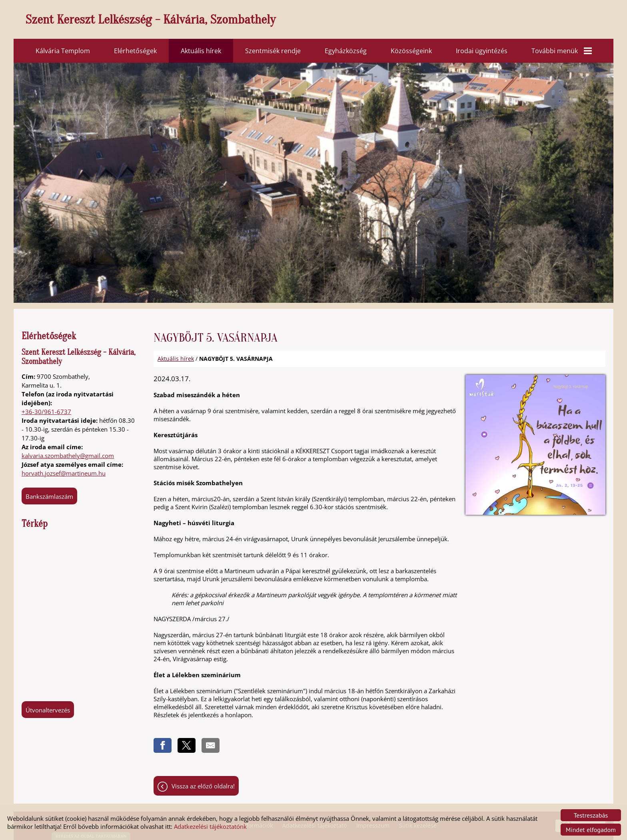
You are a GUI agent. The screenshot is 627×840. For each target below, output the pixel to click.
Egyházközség (346, 51)
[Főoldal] (317, 21)
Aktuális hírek (201, 51)
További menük (562, 51)
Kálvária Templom (63, 51)
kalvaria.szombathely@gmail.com (68, 456)
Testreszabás (591, 815)
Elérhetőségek (135, 51)
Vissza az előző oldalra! (203, 786)
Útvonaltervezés (48, 710)
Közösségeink (411, 51)
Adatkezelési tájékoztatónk (210, 826)
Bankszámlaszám (49, 496)
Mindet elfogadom (591, 830)
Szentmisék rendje (273, 51)
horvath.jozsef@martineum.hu (64, 473)
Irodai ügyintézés (482, 51)
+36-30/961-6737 (46, 412)
